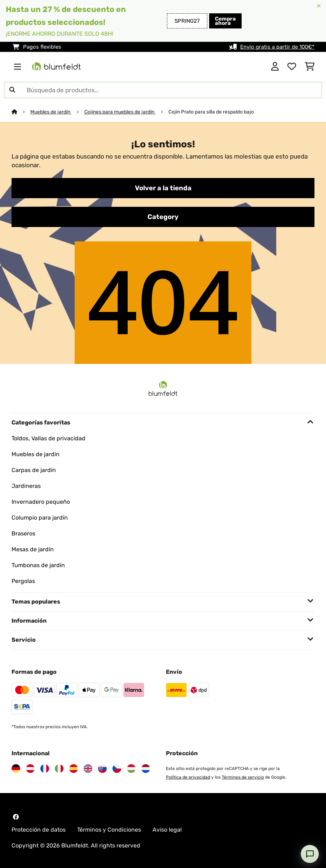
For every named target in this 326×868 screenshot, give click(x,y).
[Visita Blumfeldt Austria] (30, 769)
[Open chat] (310, 854)
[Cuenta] (275, 67)
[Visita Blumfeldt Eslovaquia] (102, 769)
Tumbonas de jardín (38, 565)
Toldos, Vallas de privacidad (49, 438)
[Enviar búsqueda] (12, 90)
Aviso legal (167, 830)
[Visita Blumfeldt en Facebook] (16, 817)
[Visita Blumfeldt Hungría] (131, 769)
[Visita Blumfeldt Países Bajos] (146, 769)
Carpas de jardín (34, 470)
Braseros (23, 533)
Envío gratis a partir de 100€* (277, 47)
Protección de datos (39, 830)
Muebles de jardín (51, 112)
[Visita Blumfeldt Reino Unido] (88, 769)
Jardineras (26, 486)
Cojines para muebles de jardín (120, 112)
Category (163, 217)
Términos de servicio (243, 777)
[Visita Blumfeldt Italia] (59, 769)
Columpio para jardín (40, 518)
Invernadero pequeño (41, 502)
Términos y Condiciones (109, 830)
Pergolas (23, 581)
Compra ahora (225, 21)
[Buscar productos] (163, 90)
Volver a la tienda (163, 188)
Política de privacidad (188, 777)
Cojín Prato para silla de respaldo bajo (211, 112)
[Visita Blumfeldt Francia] (45, 769)
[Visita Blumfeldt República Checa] (117, 769)
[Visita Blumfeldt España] (74, 769)
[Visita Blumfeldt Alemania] (16, 769)
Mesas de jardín (33, 549)
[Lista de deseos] (292, 67)
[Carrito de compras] (310, 67)
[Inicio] (21, 112)
